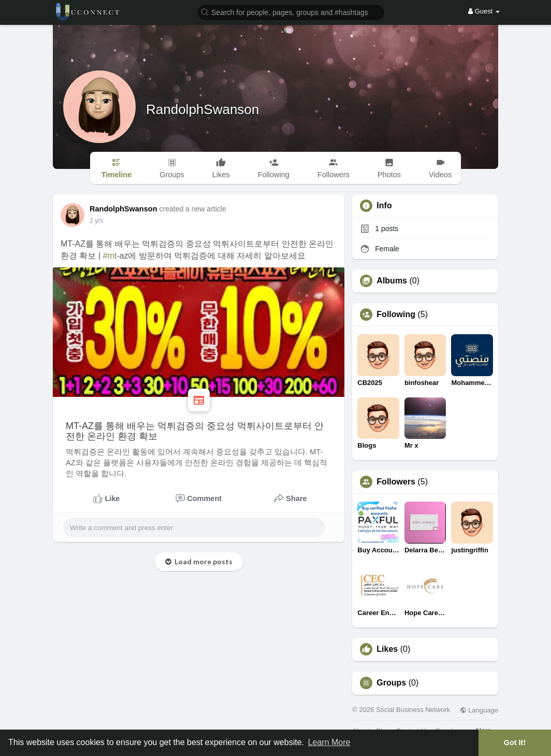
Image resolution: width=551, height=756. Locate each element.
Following (396, 315)
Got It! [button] (515, 743)
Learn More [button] (329, 742)
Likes (387, 649)
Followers (396, 482)
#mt (110, 256)
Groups (391, 683)
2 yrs (96, 221)
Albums (392, 281)
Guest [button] (484, 11)
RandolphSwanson (202, 109)
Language (479, 710)
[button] (291, 12)
